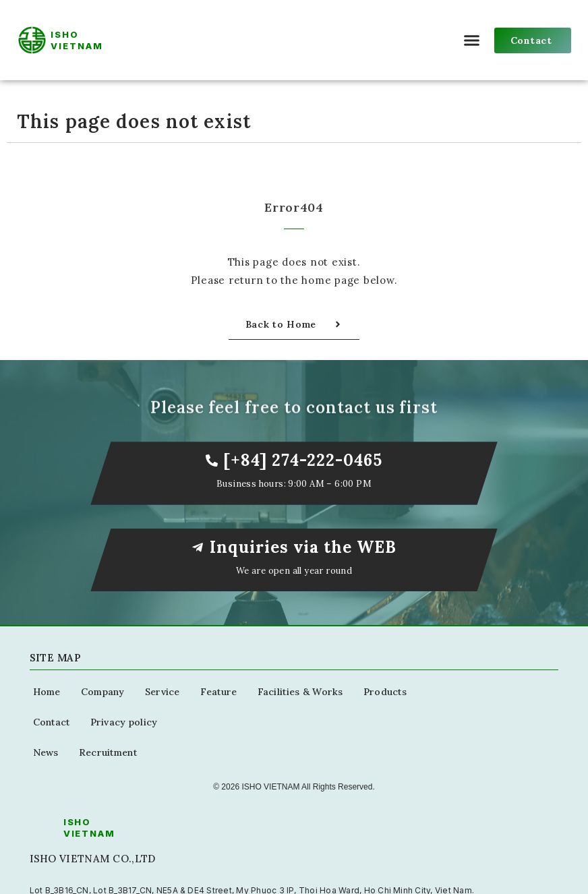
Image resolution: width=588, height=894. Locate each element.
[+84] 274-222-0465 (303, 460)
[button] (472, 40)
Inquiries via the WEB (303, 547)
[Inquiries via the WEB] (198, 547)
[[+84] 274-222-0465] (212, 460)
